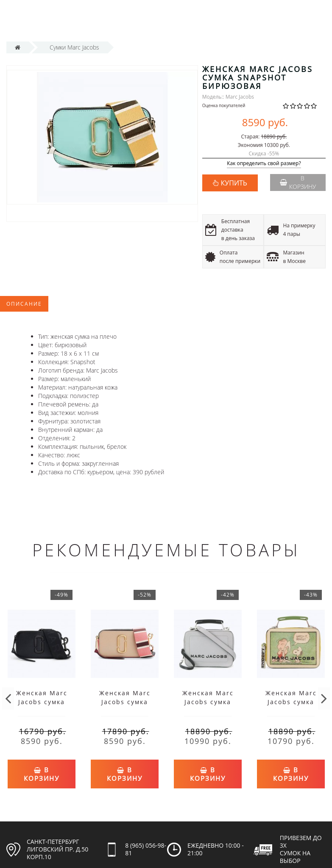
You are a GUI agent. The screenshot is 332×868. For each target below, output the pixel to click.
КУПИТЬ (234, 183)
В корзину (298, 182)
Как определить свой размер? (264, 164)
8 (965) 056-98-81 (146, 845)
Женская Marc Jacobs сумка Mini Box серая (208, 702)
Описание (24, 304)
